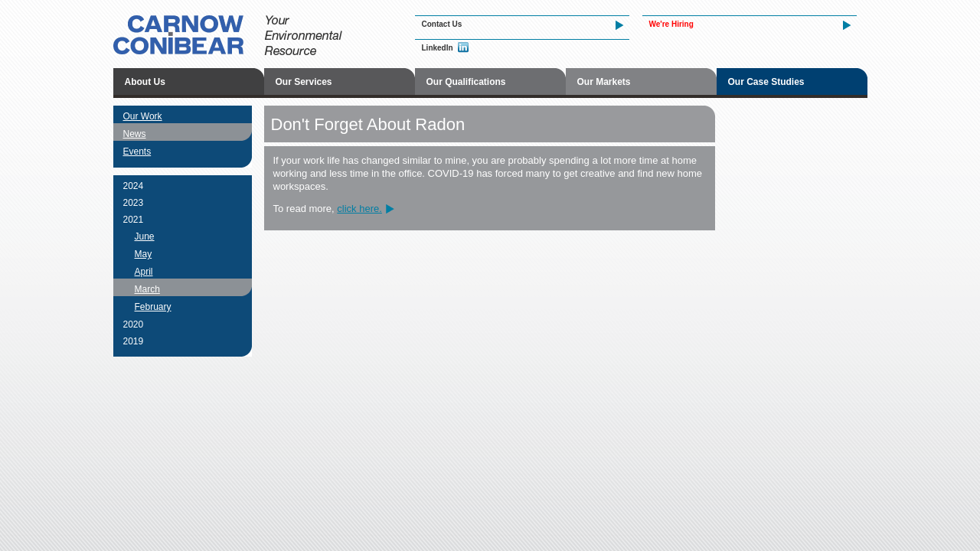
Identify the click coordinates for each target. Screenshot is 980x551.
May (144, 254)
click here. (359, 209)
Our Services (304, 82)
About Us (145, 82)
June (145, 236)
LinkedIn (438, 48)
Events (137, 152)
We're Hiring (671, 24)
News (135, 134)
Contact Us (442, 24)
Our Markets (604, 82)
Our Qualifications (466, 82)
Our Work (143, 116)
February (153, 307)
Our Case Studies (766, 82)
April (144, 272)
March (147, 289)
